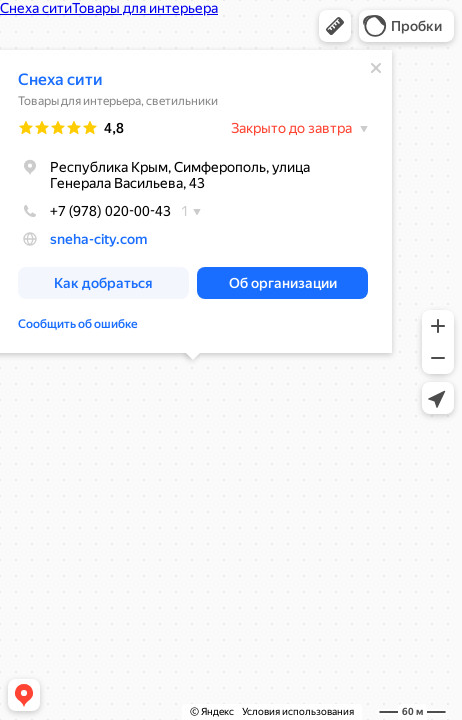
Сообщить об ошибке (78, 324)
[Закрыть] (376, 68)
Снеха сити (60, 79)
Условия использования (298, 711)
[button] (335, 26)
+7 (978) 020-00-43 (94, 211)
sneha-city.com (98, 239)
